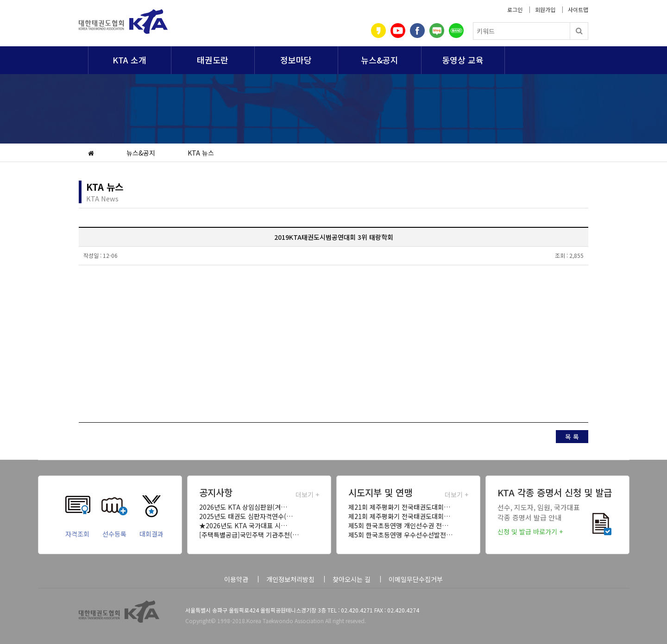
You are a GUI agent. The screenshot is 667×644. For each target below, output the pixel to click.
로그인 (515, 9)
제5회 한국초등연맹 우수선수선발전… (400, 535)
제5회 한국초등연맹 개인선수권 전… (398, 525)
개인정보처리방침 (290, 579)
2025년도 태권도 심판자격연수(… (246, 516)
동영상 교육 (463, 60)
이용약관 (236, 579)
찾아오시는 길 (352, 579)
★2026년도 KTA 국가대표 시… (243, 525)
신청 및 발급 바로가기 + (530, 531)
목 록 (572, 437)
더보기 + (307, 494)
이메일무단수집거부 (416, 579)
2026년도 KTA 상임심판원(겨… (243, 507)
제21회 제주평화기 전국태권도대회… (399, 507)
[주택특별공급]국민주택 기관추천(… (249, 535)
